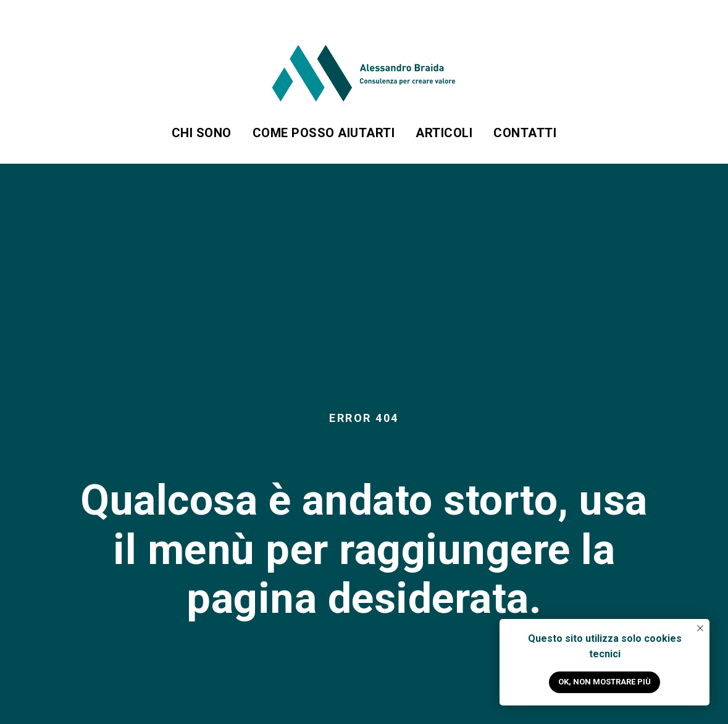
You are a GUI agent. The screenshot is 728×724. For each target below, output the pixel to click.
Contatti (525, 133)
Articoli (444, 133)
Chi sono (202, 133)
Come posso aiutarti (324, 133)
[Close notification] (700, 628)
